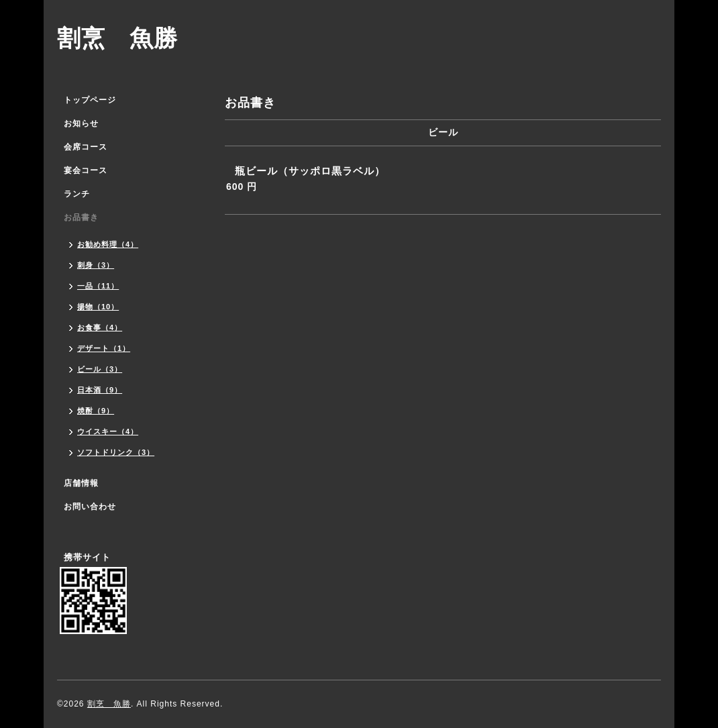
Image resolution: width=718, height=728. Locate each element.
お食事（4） (100, 327)
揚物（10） (98, 307)
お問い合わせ (90, 507)
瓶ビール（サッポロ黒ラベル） (310, 171)
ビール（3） (100, 369)
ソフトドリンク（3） (116, 452)
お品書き (81, 217)
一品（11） (98, 286)
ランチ (77, 194)
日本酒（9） (100, 390)
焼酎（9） (96, 411)
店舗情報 (81, 483)
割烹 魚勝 (117, 38)
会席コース (86, 147)
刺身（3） (96, 265)
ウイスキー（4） (108, 431)
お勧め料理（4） (108, 244)
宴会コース (86, 170)
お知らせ (81, 123)
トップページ (90, 100)
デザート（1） (104, 348)
